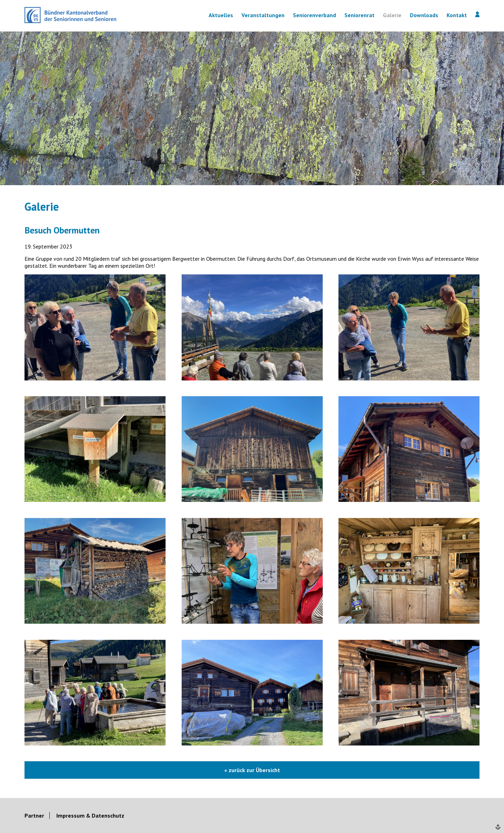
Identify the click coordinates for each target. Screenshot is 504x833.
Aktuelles (221, 15)
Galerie (392, 15)
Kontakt (457, 15)
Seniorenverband (314, 15)
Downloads (424, 15)
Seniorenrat (359, 15)
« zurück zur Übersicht (252, 770)
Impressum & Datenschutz (90, 815)
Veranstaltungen (263, 15)
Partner (34, 815)
